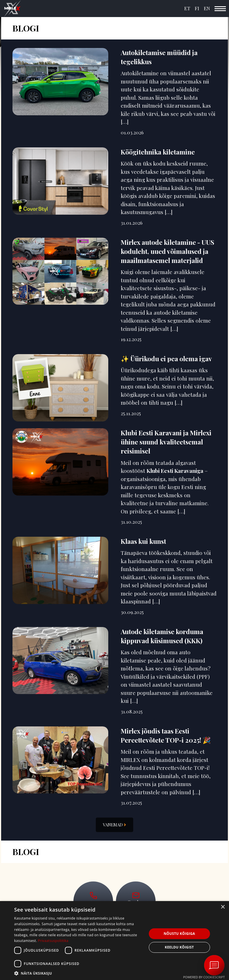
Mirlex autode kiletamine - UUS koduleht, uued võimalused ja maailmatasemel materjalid (167, 251)
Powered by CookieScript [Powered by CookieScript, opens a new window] (204, 977)
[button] (79, 973)
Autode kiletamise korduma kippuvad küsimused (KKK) (162, 636)
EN (207, 8)
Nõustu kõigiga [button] (179, 934)
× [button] (223, 907)
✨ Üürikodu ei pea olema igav (166, 359)
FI (197, 8)
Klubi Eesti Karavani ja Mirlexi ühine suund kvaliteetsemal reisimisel (166, 442)
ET (187, 8)
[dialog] (114, 941)
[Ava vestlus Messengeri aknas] (214, 965)
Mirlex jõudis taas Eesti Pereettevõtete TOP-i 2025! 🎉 (166, 735)
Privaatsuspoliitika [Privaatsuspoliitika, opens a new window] (53, 941)
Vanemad (114, 825)
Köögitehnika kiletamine (158, 152)
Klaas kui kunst (143, 541)
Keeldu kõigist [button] (180, 947)
